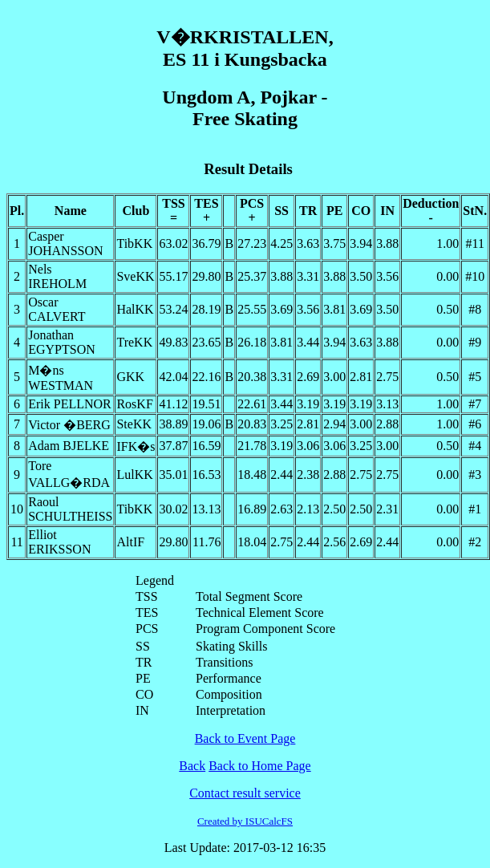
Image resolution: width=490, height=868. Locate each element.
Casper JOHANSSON (65, 243)
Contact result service (245, 793)
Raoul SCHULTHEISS (70, 509)
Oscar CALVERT (57, 309)
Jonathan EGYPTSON (62, 342)
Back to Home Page (260, 766)
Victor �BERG (69, 425)
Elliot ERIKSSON (59, 542)
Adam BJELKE (69, 446)
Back (192, 766)
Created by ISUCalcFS (245, 821)
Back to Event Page (245, 738)
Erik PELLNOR (70, 404)
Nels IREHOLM (57, 276)
